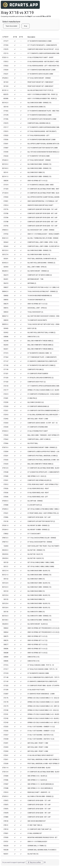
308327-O (5, 316)
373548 (6, 472)
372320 (6, 406)
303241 (6, 259)
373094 (6, 452)
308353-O (5, 324)
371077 (6, 41)
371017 (6, 669)
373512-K (5, 468)
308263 (6, 628)
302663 (6, 242)
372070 (6, 49)
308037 (6, 287)
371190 (6, 369)
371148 (6, 677)
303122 (6, 579)
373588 (6, 788)
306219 (6, 275)
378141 (6, 825)
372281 (6, 398)
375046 (6, 497)
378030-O (5, 230)
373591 (6, 480)
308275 (6, 636)
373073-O (5, 447)
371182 (6, 365)
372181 (6, 714)
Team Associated (11, 26)
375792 (6, 226)
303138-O (5, 620)
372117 (6, 127)
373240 (6, 764)
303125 (6, 599)
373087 (6, 148)
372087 (6, 694)
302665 (6, 246)
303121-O (5, 575)
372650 (6, 435)
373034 (6, 70)
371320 (6, 382)
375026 (6, 489)
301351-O (5, 90)
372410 (6, 415)
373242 (6, 460)
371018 (6, 673)
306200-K (5, 624)
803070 (6, 94)
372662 (6, 439)
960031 (6, 854)
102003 (6, 546)
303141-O (5, 177)
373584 (6, 776)
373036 (6, 140)
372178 (6, 702)
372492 (6, 419)
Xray (26, 26)
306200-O (5, 271)
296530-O (5, 550)
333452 (6, 333)
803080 (6, 99)
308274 (6, 304)
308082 (6, 296)
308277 (6, 645)
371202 (6, 686)
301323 (6, 82)
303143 (6, 107)
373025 (6, 135)
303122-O (5, 587)
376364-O (5, 530)
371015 (6, 353)
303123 (6, 591)
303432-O (5, 263)
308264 (6, 632)
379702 (6, 234)
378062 (6, 534)
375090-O (5, 509)
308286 (6, 649)
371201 (6, 374)
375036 (6, 493)
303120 (6, 562)
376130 (6, 521)
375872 (6, 801)
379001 (6, 833)
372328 (6, 739)
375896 (6, 517)
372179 (6, 706)
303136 (6, 612)
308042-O (5, 291)
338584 (6, 657)
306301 (6, 279)
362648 (6, 341)
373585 (6, 476)
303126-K (5, 608)
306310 (6, 283)
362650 (6, 345)
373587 (6, 784)
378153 (6, 829)
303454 (6, 267)
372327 (6, 735)
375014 (6, 205)
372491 (6, 743)
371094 (6, 45)
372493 (6, 747)
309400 (6, 328)
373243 (6, 464)
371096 (6, 119)
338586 (6, 337)
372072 (6, 123)
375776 (6, 209)
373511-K (5, 768)
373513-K (5, 772)
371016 (6, 665)
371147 (6, 361)
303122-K (5, 583)
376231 (6, 74)
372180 (6, 710)
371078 (6, 115)
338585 (6, 661)
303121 (6, 567)
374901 (6, 201)
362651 (6, 349)
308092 (6, 300)
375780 (6, 213)
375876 (6, 809)
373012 (6, 62)
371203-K (5, 193)
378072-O (5, 538)
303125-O (5, 164)
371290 (6, 690)
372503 (6, 423)
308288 (6, 653)
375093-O (5, 796)
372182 (6, 718)
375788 (6, 222)
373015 (6, 131)
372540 (6, 427)
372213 (6, 394)
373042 (6, 197)
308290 (6, 181)
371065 (6, 111)
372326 (6, 731)
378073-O (5, 542)
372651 (6, 759)
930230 (6, 846)
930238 (6, 850)
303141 (6, 172)
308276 (6, 640)
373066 (6, 443)
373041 (6, 144)
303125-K (5, 603)
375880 (6, 817)
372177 (6, 390)
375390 (6, 152)
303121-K (5, 571)
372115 (6, 53)
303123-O (5, 250)
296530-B (5, 554)
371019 (6, 185)
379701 (6, 842)
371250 (6, 378)
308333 (6, 320)
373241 (6, 456)
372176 (6, 698)
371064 (6, 357)
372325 (6, 727)
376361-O (5, 525)
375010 (6, 792)
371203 (6, 189)
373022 (6, 66)
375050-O (5, 501)
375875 (6, 805)
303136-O (5, 616)
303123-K (5, 595)
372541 (6, 755)
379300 (6, 837)
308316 (6, 308)
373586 (6, 780)
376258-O (5, 78)
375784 (6, 218)
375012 (6, 484)
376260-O (5, 160)
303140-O (5, 168)
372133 (6, 386)
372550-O (5, 431)
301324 (6, 86)
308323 (6, 312)
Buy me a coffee (34, 862)
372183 (6, 723)
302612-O (5, 238)
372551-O (5, 57)
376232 (6, 156)
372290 (6, 402)
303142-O (5, 103)
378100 (6, 821)
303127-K (5, 255)
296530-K (5, 558)
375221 (6, 513)
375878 (6, 813)
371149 (6, 681)
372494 (6, 751)
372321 (6, 411)
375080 (6, 505)
